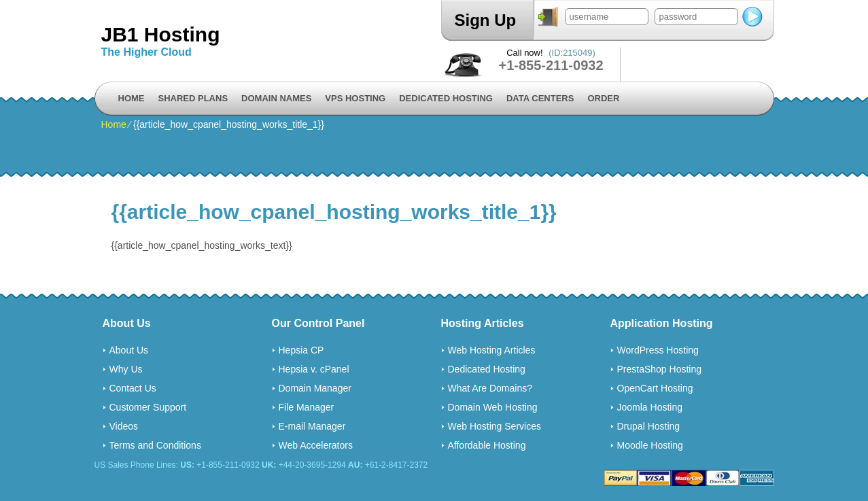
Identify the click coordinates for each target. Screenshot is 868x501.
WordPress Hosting (658, 350)
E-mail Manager (312, 426)
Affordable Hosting (487, 445)
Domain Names (276, 98)
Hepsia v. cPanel (314, 369)
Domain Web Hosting (493, 407)
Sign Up (486, 20)
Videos (124, 426)
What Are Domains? (490, 388)
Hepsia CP (301, 350)
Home (132, 98)
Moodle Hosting (650, 445)
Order (603, 98)
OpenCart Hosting (655, 388)
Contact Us (133, 388)
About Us (129, 350)
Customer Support (148, 407)
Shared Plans (193, 98)
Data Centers (540, 98)
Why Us (126, 369)
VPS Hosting (355, 98)
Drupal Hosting (649, 426)
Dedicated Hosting (446, 98)
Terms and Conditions (155, 445)
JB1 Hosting (161, 34)
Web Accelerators (316, 445)
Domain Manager (315, 388)
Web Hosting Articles (492, 350)
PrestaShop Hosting (660, 369)
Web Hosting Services (494, 426)
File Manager (307, 407)
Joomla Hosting (650, 407)
